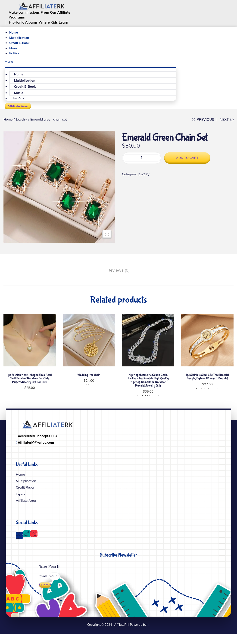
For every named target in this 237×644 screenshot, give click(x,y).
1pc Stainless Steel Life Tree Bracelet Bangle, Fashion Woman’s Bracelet (207, 380)
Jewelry (22, 122)
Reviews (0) (119, 274)
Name (45, 574)
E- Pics (14, 54)
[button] (90, 63)
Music (14, 49)
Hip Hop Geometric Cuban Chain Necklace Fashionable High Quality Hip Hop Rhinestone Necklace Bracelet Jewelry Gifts (148, 384)
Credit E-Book (20, 44)
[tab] (119, 274)
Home (14, 34)
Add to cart (187, 163)
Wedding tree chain (89, 378)
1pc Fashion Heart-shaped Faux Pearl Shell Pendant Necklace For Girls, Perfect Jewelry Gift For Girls (30, 382)
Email (46, 584)
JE (149, 635)
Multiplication (20, 39)
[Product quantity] (142, 163)
